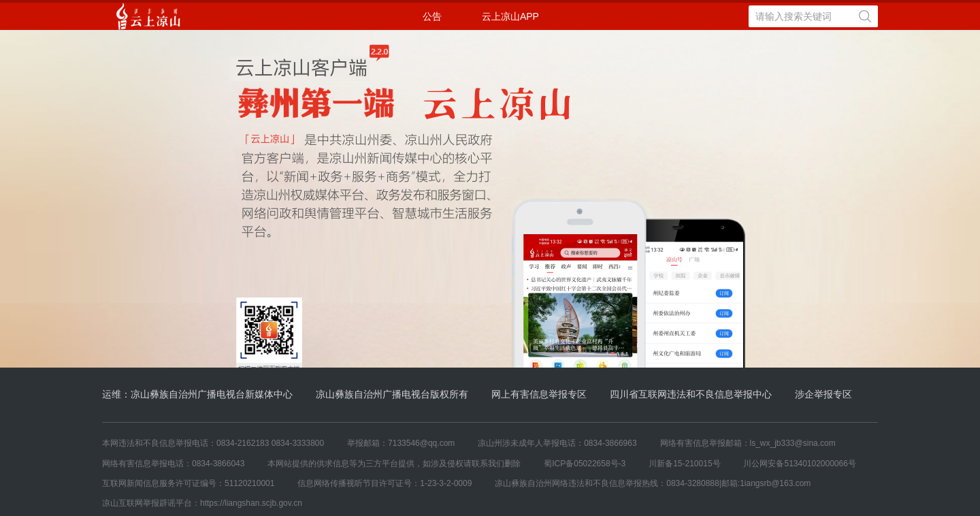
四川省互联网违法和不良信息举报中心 (691, 394)
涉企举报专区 (823, 394)
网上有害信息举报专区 (539, 394)
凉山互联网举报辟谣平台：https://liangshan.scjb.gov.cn (202, 503)
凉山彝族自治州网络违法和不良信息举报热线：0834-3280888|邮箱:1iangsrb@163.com (653, 483)
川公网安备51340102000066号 (799, 464)
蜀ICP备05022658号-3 (585, 464)
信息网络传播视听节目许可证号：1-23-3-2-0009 (385, 483)
